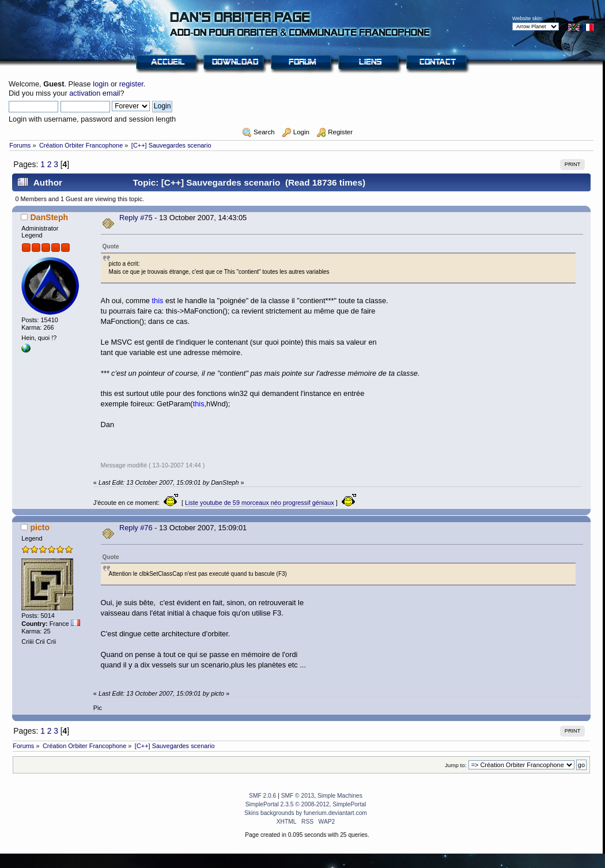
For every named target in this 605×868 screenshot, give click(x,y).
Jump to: (456, 765)
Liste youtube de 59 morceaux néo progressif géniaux (260, 503)
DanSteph (49, 217)
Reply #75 (136, 218)
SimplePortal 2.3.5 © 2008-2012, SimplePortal (306, 804)
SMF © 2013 (298, 796)
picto (40, 527)
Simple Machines (340, 796)
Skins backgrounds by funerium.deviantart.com (306, 813)
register (131, 84)
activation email (94, 93)
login (101, 84)
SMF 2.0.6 (262, 796)
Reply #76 (136, 528)
